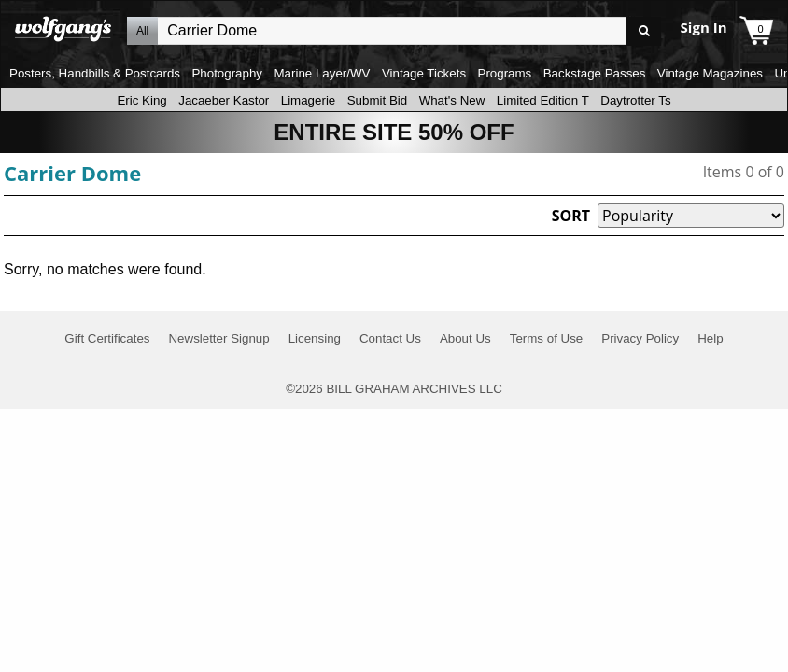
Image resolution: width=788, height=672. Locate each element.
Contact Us (390, 338)
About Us (465, 338)
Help (710, 338)
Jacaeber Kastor (224, 100)
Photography (227, 73)
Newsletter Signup (218, 338)
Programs (505, 73)
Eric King (141, 100)
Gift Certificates (107, 338)
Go (644, 31)
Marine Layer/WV (322, 73)
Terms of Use (547, 338)
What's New (452, 100)
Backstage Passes (595, 73)
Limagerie (309, 100)
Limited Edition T (543, 100)
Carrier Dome (72, 173)
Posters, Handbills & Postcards (95, 73)
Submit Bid (377, 100)
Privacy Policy (640, 338)
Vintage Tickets (424, 73)
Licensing (315, 338)
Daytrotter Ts (635, 100)
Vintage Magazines (710, 73)
